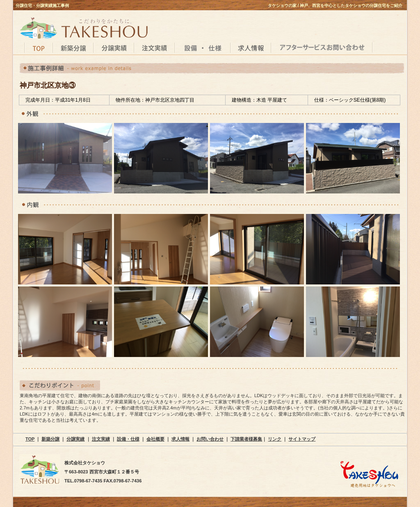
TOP (30, 439)
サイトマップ (302, 439)
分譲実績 (75, 439)
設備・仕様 (128, 439)
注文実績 (101, 439)
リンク (275, 439)
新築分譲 (50, 439)
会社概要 (155, 439)
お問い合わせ (210, 439)
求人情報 (180, 439)
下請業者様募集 (246, 439)
